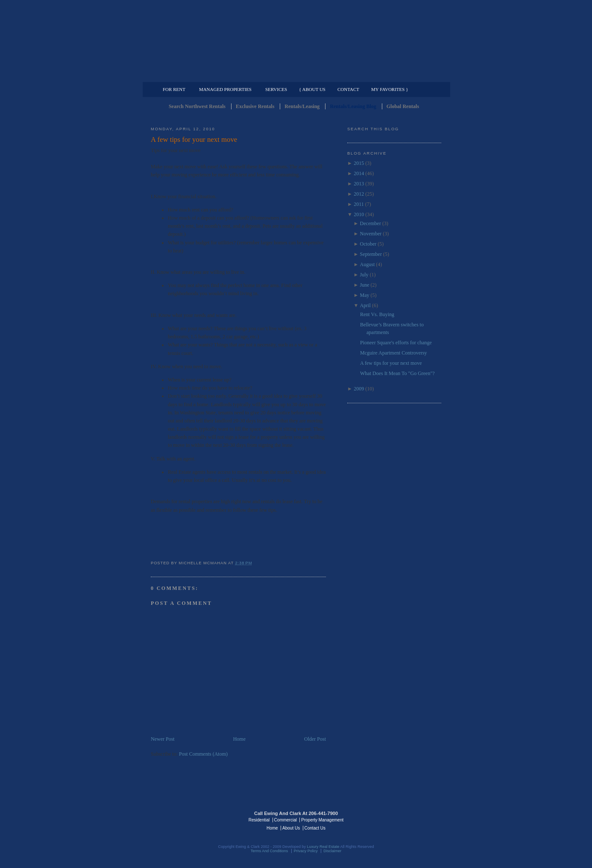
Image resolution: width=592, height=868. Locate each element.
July (364, 275)
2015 (359, 163)
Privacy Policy (306, 851)
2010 (359, 214)
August (368, 264)
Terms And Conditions (270, 851)
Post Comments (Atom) (203, 754)
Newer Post (163, 739)
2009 (359, 389)
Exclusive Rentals (255, 106)
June (365, 285)
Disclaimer (332, 851)
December (371, 223)
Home (239, 739)
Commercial (295, 75)
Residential (259, 820)
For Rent (174, 89)
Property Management (397, 75)
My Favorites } (390, 89)
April (365, 305)
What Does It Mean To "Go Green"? (397, 373)
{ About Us (312, 89)
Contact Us (315, 828)
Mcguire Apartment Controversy (394, 353)
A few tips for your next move (194, 139)
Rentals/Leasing (302, 106)
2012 (359, 194)
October (368, 244)
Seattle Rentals (296, 41)
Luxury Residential (195, 75)
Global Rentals (403, 106)
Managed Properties (225, 89)
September (371, 254)
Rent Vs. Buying (377, 314)
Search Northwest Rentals (197, 106)
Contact (348, 89)
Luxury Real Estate (404, 819)
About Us (291, 828)
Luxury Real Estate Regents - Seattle (188, 819)
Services (276, 89)
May (365, 295)
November (371, 234)
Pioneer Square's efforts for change (396, 343)
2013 (359, 184)
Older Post (315, 739)
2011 (359, 204)
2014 (359, 173)
